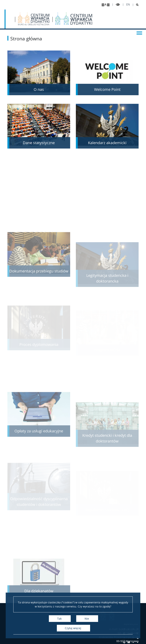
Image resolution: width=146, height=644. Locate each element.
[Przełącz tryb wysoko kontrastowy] (118, 5)
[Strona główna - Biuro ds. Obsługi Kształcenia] (34, 19)
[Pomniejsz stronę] (108, 5)
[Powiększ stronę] (103, 5)
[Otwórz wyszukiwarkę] (136, 5)
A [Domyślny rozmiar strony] (105, 4)
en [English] (128, 4)
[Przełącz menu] (139, 33)
